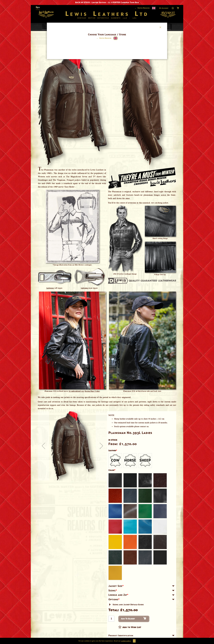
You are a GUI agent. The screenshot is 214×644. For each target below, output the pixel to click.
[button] (104, 38)
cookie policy (126, 641)
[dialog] (107, 322)
